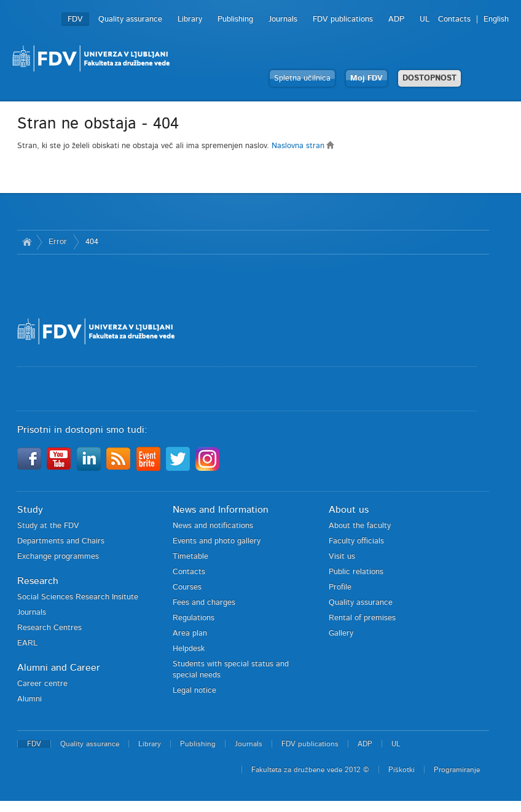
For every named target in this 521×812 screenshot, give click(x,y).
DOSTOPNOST (429, 78)
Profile (340, 587)
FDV (75, 19)
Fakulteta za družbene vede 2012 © (310, 770)
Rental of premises (362, 618)
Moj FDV (366, 78)
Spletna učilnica (302, 78)
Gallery (341, 633)
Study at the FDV (48, 526)
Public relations (356, 572)
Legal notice (194, 691)
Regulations (194, 618)
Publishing (235, 19)
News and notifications (213, 526)
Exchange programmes (58, 557)
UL (425, 19)
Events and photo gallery (217, 541)
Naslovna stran (303, 146)
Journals (283, 19)
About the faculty (360, 526)
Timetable (190, 557)
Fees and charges (204, 603)
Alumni (29, 699)
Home (27, 242)
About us (349, 510)
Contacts (454, 19)
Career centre (42, 684)
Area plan (190, 633)
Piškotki (402, 770)
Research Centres (49, 628)
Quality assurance (130, 19)
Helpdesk (189, 649)
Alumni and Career (59, 668)
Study (30, 510)
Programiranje (457, 770)
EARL (27, 643)
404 (92, 242)
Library (190, 19)
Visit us (342, 557)
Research (38, 581)
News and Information (221, 510)
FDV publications (343, 19)
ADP (396, 19)
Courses (187, 587)
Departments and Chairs (61, 541)
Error (58, 242)
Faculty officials (356, 541)
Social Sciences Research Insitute (78, 597)
